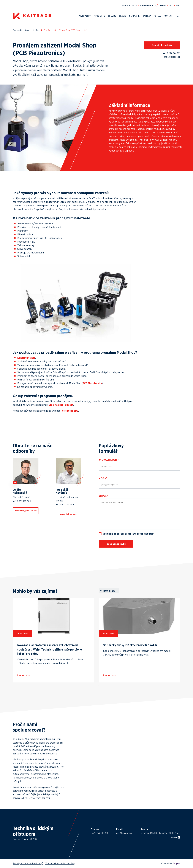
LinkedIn (163, 5)
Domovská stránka (21, 30)
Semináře (134, 16)
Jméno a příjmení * (109, 460)
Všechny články (108, 591)
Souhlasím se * (128, 534)
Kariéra (147, 16)
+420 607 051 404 (65, 504)
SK (170, 5)
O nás (158, 16)
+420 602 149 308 (22, 501)
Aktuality (85, 16)
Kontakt (169, 16)
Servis (123, 16)
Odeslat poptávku (116, 544)
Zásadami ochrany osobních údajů (135, 534)
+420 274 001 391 (172, 53)
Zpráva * (103, 496)
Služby (112, 16)
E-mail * (103, 478)
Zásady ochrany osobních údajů (28, 863)
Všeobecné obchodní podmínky (60, 863)
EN (178, 5)
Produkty (99, 16)
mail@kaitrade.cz (172, 57)
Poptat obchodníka (162, 45)
